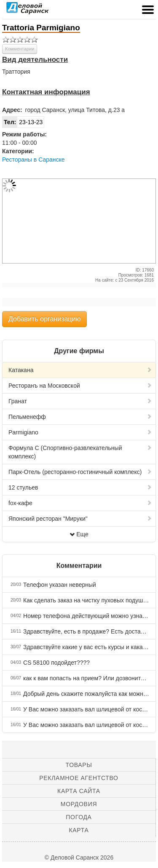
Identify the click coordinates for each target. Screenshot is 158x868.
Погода (79, 817)
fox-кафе (80, 503)
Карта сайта (79, 791)
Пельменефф (80, 417)
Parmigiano (80, 432)
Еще (79, 534)
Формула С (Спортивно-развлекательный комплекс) (80, 452)
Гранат (80, 401)
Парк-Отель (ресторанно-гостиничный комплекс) (80, 472)
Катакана (80, 370)
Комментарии (20, 49)
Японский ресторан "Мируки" (80, 519)
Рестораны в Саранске (33, 160)
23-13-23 (23, 122)
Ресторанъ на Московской (80, 386)
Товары (79, 765)
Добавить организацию (44, 319)
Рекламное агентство (79, 778)
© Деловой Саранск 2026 (79, 857)
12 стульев (80, 487)
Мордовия (79, 804)
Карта (79, 830)
